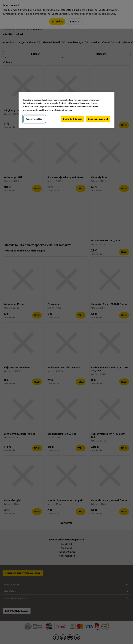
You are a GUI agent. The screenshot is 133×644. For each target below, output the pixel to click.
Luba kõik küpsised (98, 119)
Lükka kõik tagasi (72, 119)
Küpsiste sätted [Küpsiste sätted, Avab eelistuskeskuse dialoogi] (34, 119)
